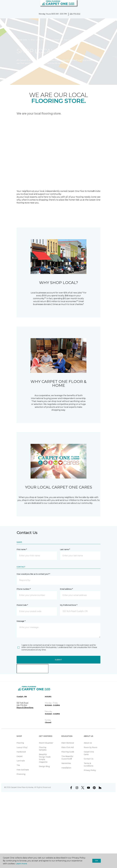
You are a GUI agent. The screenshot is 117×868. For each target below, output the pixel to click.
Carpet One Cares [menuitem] (89, 753)
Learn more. (21, 864)
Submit (58, 660)
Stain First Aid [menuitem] (67, 747)
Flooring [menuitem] (20, 743)
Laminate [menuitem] (21, 761)
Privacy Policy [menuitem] (90, 770)
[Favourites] (111, 5)
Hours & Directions (25, 708)
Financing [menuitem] (21, 774)
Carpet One (22, 40)
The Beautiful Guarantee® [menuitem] (67, 758)
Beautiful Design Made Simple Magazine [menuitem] (45, 758)
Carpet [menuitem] (20, 756)
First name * (22, 549)
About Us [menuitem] (88, 743)
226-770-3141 (75, 14)
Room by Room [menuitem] (91, 747)
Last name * (65, 549)
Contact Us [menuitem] (89, 759)
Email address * (66, 589)
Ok (96, 861)
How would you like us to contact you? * (33, 574)
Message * (21, 621)
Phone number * (24, 589)
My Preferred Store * (69, 605)
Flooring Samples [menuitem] (43, 749)
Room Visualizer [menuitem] (46, 743)
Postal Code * (22, 605)
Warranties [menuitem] (66, 763)
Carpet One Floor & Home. (22, 787)
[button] (108, 5)
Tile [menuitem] (18, 765)
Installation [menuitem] (66, 768)
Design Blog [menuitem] (44, 766)
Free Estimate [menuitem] (23, 770)
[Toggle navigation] (3, 5)
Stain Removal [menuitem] (68, 743)
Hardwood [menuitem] (21, 752)
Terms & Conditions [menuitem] (89, 765)
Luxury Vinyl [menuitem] (22, 747)
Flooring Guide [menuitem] (68, 752)
